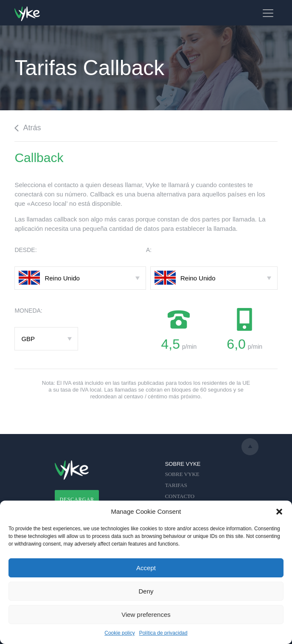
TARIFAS (176, 485)
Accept (146, 568)
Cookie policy (119, 633)
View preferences (146, 615)
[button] (279, 512)
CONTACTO (180, 496)
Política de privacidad (163, 633)
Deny (146, 591)
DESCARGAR (77, 499)
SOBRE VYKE (182, 474)
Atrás (28, 128)
